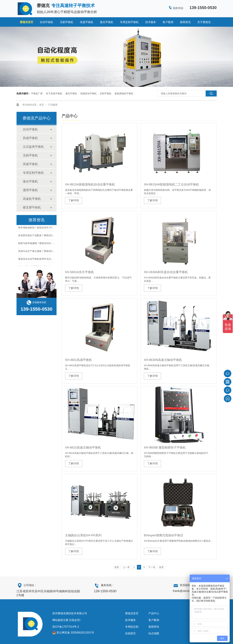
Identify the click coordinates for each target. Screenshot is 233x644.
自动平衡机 (47, 22)
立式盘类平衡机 (33, 147)
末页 (161, 567)
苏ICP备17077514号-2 (66, 627)
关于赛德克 (204, 22)
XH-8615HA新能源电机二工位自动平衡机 (171, 184)
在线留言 (130, 633)
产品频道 (53, 105)
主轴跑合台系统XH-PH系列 (83, 535)
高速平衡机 (87, 22)
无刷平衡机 (67, 22)
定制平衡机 (106, 93)
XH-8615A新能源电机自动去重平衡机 (90, 184)
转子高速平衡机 (54, 93)
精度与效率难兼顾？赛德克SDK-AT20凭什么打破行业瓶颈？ (49, 244)
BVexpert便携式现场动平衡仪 (164, 535)
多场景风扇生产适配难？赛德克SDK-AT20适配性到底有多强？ (51, 236)
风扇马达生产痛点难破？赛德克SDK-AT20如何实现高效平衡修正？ (53, 252)
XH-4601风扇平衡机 (78, 360)
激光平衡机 (107, 22)
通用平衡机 (30, 190)
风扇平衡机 (30, 138)
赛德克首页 (27, 22)
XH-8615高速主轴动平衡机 (83, 448)
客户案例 (168, 22)
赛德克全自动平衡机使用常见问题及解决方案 (42, 259)
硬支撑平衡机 (32, 207)
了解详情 (74, 200)
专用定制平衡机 (129, 22)
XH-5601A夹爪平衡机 (79, 272)
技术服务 (151, 22)
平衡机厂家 (37, 93)
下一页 (152, 567)
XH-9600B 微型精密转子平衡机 (165, 448)
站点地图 (154, 633)
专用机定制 (132, 627)
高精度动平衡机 (88, 93)
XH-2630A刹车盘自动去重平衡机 (166, 272)
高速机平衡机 (32, 199)
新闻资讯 (185, 22)
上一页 (126, 567)
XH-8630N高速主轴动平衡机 (163, 360)
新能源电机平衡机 (124, 93)
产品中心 (154, 613)
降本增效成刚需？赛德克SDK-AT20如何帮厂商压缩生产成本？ (51, 228)
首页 (42, 105)
